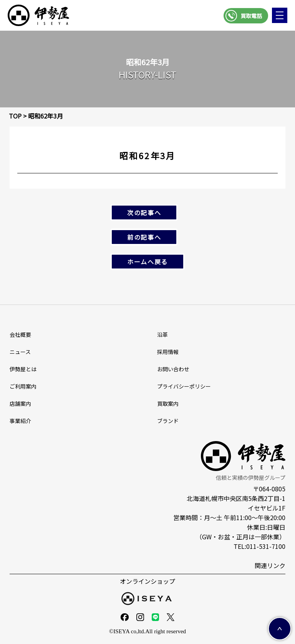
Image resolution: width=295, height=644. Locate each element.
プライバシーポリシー (184, 386)
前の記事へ (144, 237)
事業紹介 (20, 421)
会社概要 (20, 334)
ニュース (20, 352)
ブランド (168, 421)
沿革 (162, 334)
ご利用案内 (23, 386)
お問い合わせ (173, 369)
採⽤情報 (168, 352)
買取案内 (168, 404)
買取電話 (251, 16)
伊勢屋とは (23, 369)
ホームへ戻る (147, 262)
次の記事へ (144, 212)
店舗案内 (20, 404)
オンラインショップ (147, 581)
